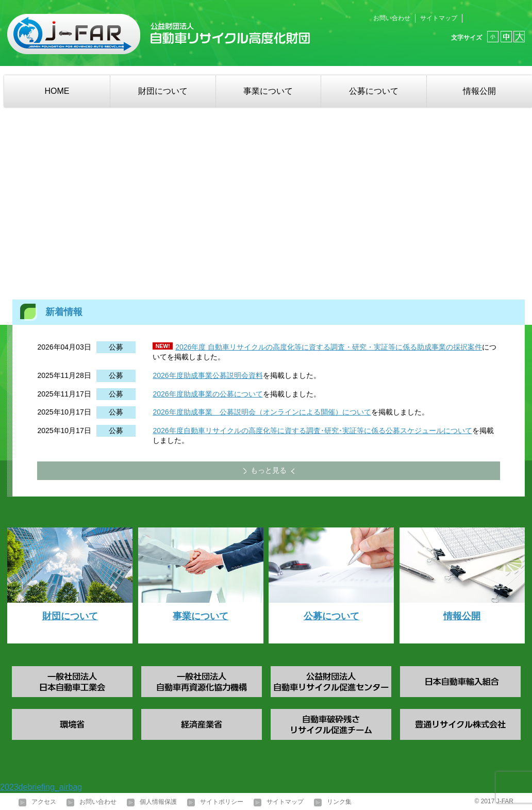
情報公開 (479, 91)
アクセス (44, 802)
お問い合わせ (392, 18)
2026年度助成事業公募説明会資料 (207, 375)
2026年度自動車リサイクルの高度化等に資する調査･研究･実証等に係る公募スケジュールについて (312, 431)
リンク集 (339, 802)
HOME (57, 91)
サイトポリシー (222, 802)
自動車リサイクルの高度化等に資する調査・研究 (286, 347)
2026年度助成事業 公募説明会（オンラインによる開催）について (262, 412)
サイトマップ (439, 18)
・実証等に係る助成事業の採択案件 (424, 347)
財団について (163, 91)
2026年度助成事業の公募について (207, 394)
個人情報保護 (158, 802)
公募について (374, 91)
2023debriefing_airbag (41, 787)
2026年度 (190, 347)
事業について (268, 91)
